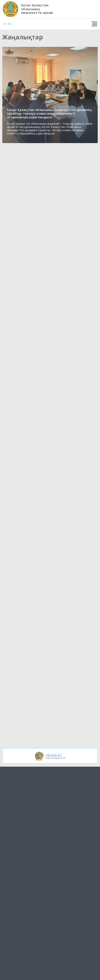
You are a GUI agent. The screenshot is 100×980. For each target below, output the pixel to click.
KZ (10, 24)
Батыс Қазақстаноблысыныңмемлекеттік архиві (37, 9)
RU (5, 24)
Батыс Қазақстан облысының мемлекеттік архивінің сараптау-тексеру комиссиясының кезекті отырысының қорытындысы (49, 113)
